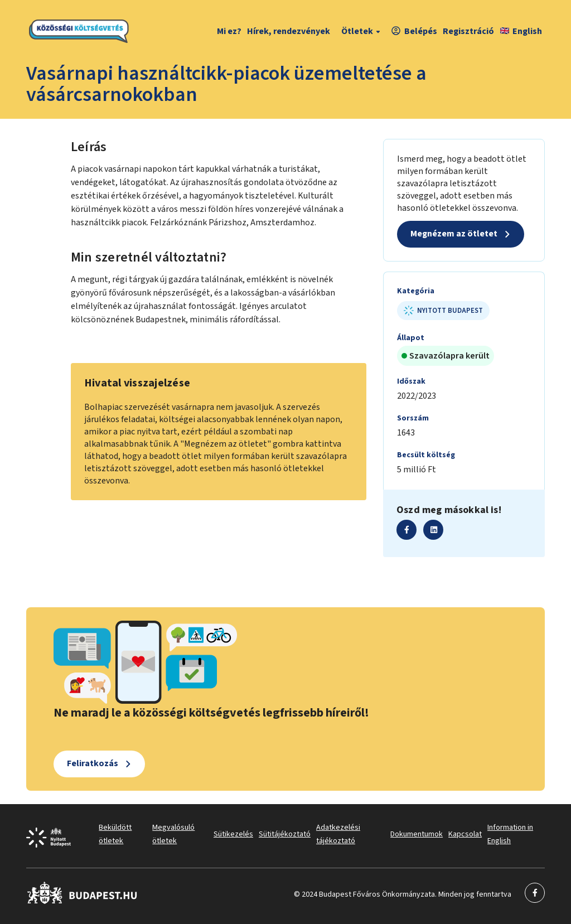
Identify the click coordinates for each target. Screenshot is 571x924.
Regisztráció (468, 31)
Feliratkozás (93, 763)
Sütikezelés (233, 834)
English (521, 31)
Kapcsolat (465, 834)
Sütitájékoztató (285, 834)
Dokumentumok (417, 834)
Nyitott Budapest (443, 311)
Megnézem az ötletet (454, 234)
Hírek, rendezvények (289, 31)
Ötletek (362, 31)
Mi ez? (229, 31)
